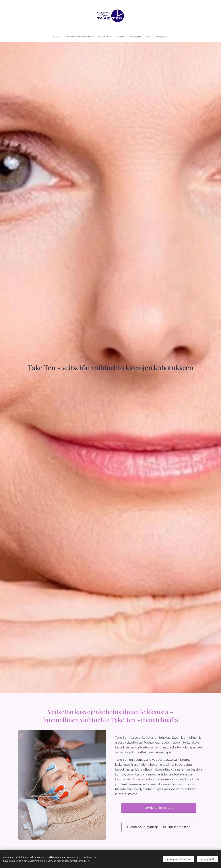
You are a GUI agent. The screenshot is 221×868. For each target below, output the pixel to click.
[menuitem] (54, 37)
